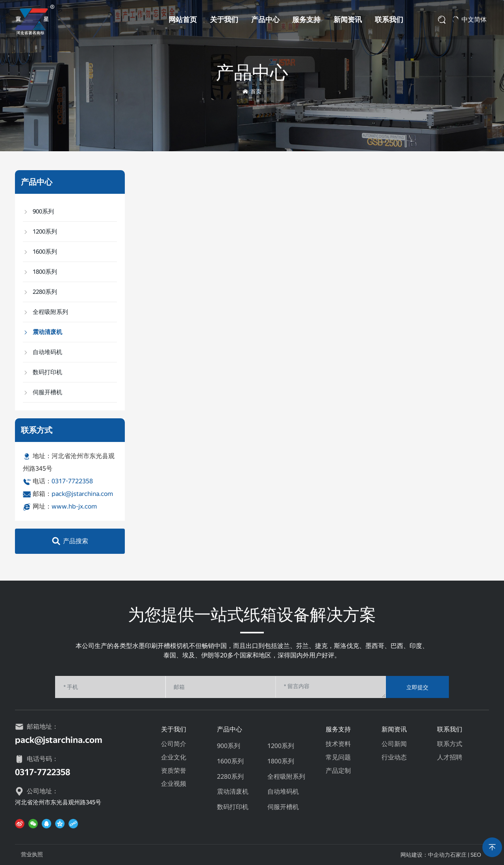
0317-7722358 (72, 481)
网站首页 (183, 19)
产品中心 (265, 19)
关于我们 (224, 19)
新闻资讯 (348, 19)
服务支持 (306, 19)
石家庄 (458, 855)
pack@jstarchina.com (82, 494)
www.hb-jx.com (74, 506)
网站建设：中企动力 (425, 855)
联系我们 (389, 19)
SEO (476, 855)
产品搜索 (76, 541)
